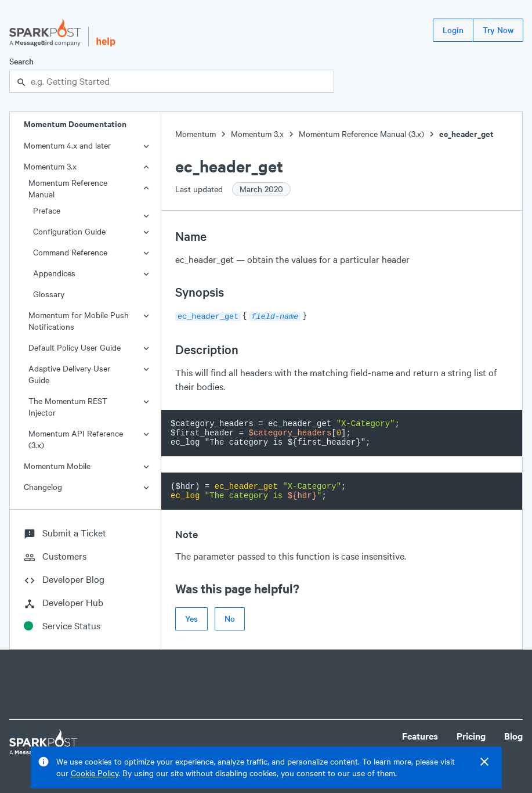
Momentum (196, 134)
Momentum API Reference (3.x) (76, 439)
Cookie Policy (95, 773)
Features (420, 736)
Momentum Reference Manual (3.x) (361, 134)
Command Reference (70, 252)
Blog (513, 736)
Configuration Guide (69, 231)
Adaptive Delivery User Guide (69, 374)
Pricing (471, 736)
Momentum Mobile (57, 466)
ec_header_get (466, 134)
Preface (47, 210)
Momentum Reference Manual (68, 188)
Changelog (43, 487)
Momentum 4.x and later (67, 145)
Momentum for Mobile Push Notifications (79, 321)
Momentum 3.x (50, 166)
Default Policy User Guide (75, 347)
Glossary (49, 294)
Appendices (54, 273)
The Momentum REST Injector (68, 407)
